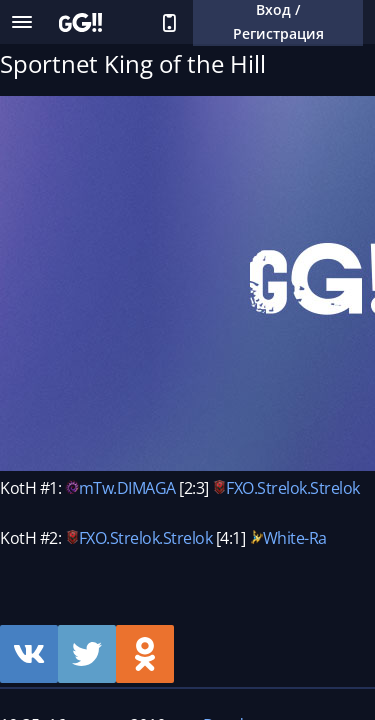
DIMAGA (146, 488)
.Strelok (333, 488)
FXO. (241, 488)
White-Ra (295, 538)
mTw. (98, 488)
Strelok (282, 488)
